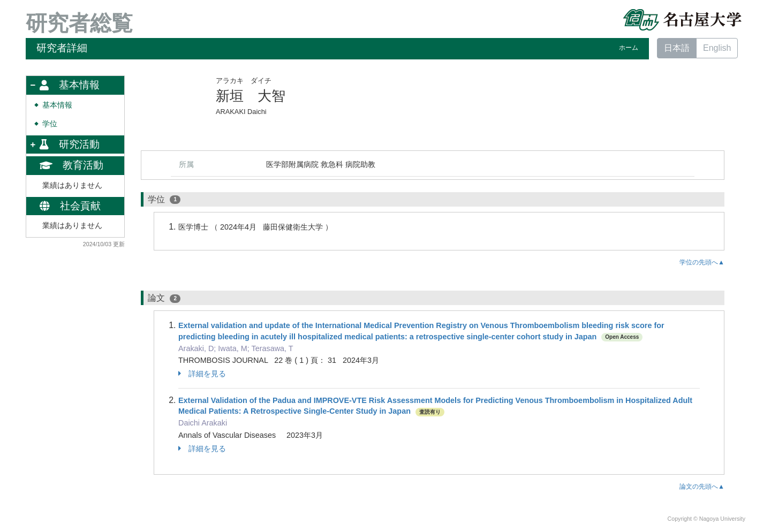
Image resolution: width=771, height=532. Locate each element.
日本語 (677, 48)
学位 (50, 124)
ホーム (629, 48)
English (717, 48)
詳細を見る (202, 374)
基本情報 (57, 105)
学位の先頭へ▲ (702, 262)
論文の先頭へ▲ (702, 487)
